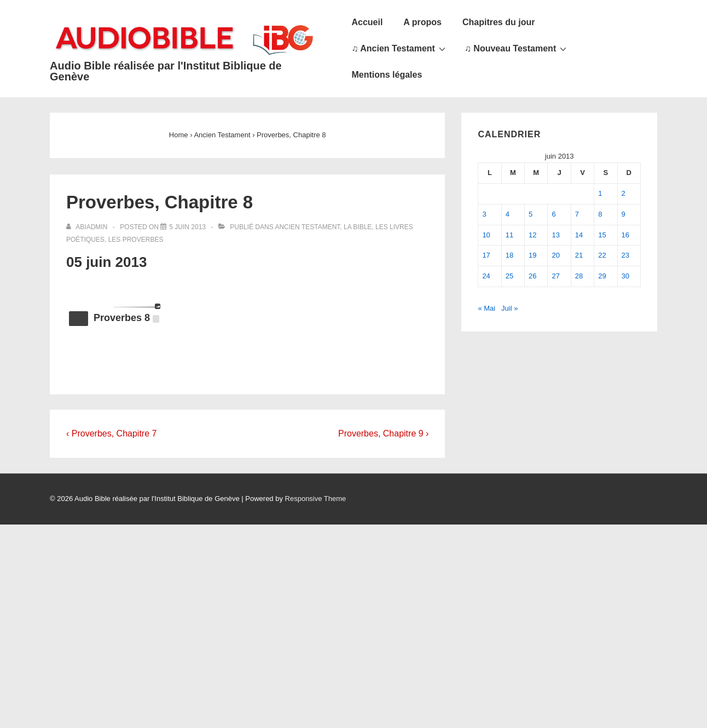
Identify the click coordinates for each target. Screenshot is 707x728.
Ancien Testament (307, 227)
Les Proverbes (136, 240)
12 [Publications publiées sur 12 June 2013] (532, 235)
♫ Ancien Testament (399, 48)
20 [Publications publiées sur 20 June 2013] (555, 255)
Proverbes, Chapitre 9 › (383, 433)
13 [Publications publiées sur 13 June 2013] (555, 235)
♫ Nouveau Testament (517, 48)
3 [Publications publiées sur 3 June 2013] (484, 214)
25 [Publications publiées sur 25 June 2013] (509, 276)
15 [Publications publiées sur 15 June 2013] (602, 235)
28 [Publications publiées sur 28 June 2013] (579, 276)
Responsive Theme (316, 499)
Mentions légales (387, 75)
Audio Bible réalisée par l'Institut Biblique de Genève (166, 71)
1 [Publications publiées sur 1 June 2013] (600, 193)
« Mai (486, 308)
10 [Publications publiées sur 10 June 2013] (486, 235)
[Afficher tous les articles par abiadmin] (88, 227)
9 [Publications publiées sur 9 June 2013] (624, 214)
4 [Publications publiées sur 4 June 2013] (508, 214)
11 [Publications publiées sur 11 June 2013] (509, 235)
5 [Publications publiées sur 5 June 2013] (531, 214)
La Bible (358, 227)
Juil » (509, 308)
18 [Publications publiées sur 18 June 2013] (509, 255)
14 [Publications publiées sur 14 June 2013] (579, 235)
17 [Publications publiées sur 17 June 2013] (486, 255)
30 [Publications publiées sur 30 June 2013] (625, 276)
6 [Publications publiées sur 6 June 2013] (554, 214)
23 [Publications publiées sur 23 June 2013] (625, 255)
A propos (422, 22)
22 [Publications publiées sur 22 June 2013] (602, 255)
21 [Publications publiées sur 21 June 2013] (579, 255)
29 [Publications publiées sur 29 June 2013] (602, 276)
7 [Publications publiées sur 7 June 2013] (577, 214)
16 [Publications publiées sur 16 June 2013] (625, 235)
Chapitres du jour (499, 22)
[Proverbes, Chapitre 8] (187, 227)
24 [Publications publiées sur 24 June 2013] (486, 276)
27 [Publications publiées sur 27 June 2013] (555, 276)
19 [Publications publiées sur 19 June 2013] (532, 255)
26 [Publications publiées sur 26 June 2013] (532, 276)
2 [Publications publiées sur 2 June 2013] (624, 193)
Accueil (367, 22)
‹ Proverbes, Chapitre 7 (111, 433)
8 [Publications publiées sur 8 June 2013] (600, 214)
